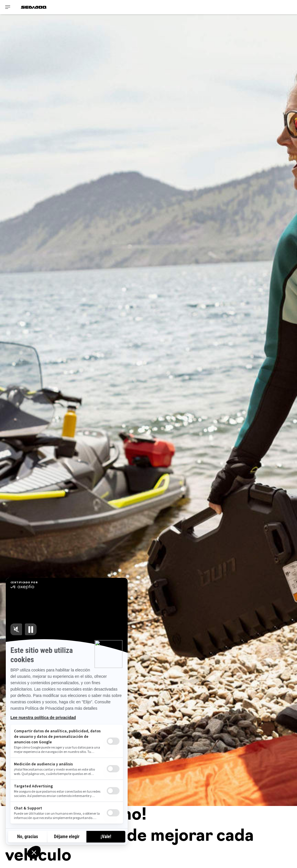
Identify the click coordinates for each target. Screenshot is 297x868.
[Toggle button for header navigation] (8, 7)
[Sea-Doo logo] (34, 7)
